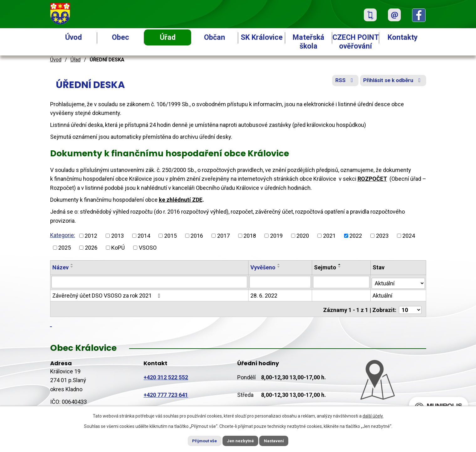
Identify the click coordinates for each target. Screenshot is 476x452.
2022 (356, 236)
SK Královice (262, 37)
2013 (118, 236)
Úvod (73, 37)
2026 (91, 248)
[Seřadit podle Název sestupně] (72, 267)
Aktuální (383, 295)
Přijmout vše (200, 440)
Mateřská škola (309, 42)
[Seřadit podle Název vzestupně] (72, 264)
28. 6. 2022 (264, 295)
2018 (250, 236)
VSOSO (148, 248)
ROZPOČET (372, 179)
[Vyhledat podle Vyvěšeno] (280, 282)
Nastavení (279, 440)
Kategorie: (63, 235)
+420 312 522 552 (166, 374)
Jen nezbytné (241, 440)
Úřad (168, 37)
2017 (223, 236)
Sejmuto (325, 267)
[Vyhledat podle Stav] (398, 281)
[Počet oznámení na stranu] (410, 307)
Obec (120, 37)
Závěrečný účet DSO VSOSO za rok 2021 (108, 295)
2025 (65, 248)
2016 (197, 236)
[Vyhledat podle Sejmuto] (342, 282)
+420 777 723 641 (166, 392)
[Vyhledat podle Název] (150, 282)
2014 (144, 236)
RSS (340, 82)
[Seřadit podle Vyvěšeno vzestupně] (279, 264)
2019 (276, 236)
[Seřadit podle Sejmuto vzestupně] (340, 264)
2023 (382, 236)
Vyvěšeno (263, 267)
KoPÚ (118, 248)
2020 (303, 236)
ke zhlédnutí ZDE (181, 200)
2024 (409, 236)
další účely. (373, 415)
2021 (329, 236)
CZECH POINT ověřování (356, 42)
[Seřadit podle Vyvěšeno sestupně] (279, 267)
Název (60, 267)
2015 (170, 236)
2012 (91, 236)
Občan (214, 37)
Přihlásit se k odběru (391, 82)
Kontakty (403, 37)
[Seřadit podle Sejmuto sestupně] (340, 267)
